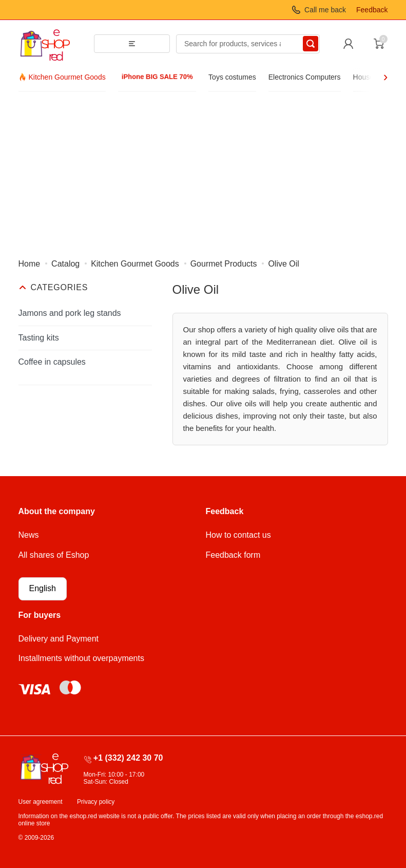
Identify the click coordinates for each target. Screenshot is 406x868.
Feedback (372, 10)
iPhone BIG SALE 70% (157, 77)
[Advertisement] (203, 169)
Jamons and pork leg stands (70, 313)
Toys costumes (232, 77)
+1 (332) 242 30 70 (128, 758)
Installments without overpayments (81, 658)
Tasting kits (39, 338)
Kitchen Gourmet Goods (67, 77)
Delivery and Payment (59, 639)
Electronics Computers (305, 77)
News (29, 535)
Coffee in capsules (52, 362)
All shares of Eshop (54, 555)
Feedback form (233, 555)
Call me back (325, 10)
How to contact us (238, 535)
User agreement (41, 802)
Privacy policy (96, 802)
